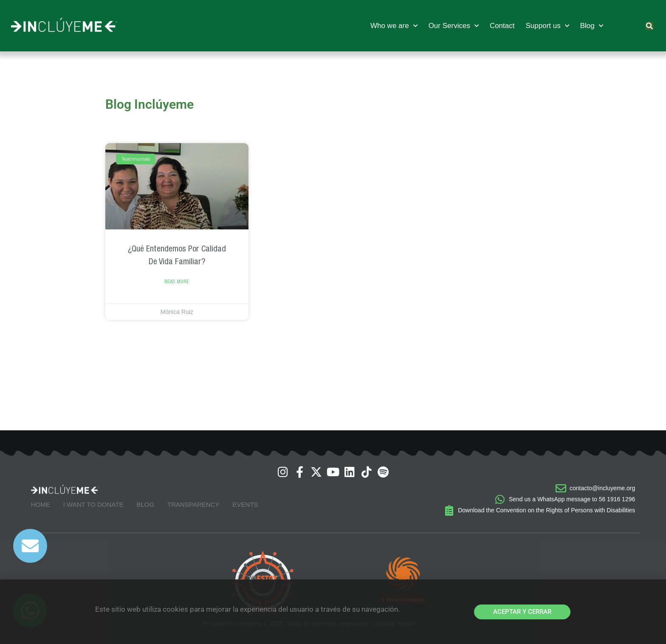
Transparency (193, 504)
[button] (649, 26)
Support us (547, 26)
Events (245, 504)
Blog (592, 26)
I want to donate (93, 504)
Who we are (394, 26)
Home (41, 504)
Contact (502, 26)
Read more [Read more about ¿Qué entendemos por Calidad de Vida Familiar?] (177, 282)
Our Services (454, 26)
